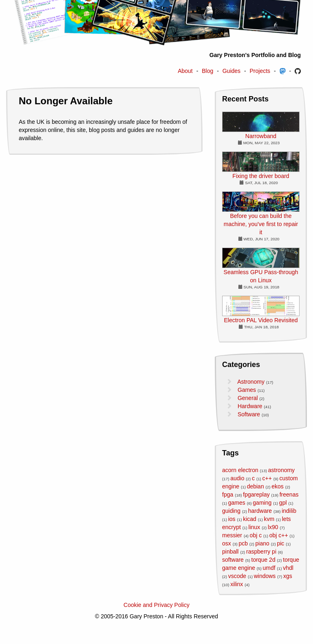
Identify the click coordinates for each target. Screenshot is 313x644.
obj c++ (279, 535)
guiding (231, 511)
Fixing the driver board (261, 176)
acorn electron (240, 470)
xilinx (237, 584)
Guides (231, 71)
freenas (289, 495)
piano (262, 543)
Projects (260, 71)
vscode (237, 576)
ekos (278, 486)
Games (247, 390)
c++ (267, 478)
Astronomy (251, 382)
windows (265, 576)
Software (249, 414)
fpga (228, 495)
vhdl (288, 568)
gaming (262, 503)
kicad (250, 519)
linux (255, 527)
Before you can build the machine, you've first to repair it (261, 224)
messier (232, 535)
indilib (289, 511)
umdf (269, 568)
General (248, 398)
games (237, 503)
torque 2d (263, 560)
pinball (230, 552)
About (185, 71)
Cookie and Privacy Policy (156, 605)
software (233, 560)
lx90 (273, 527)
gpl (283, 503)
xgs (288, 576)
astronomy (281, 470)
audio (237, 478)
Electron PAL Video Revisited (261, 320)
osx (227, 543)
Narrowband (261, 136)
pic (280, 543)
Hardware (250, 406)
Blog (207, 71)
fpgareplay (256, 495)
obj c (256, 535)
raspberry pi (261, 552)
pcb (243, 543)
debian (256, 486)
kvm (269, 519)
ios (232, 519)
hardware (260, 511)
